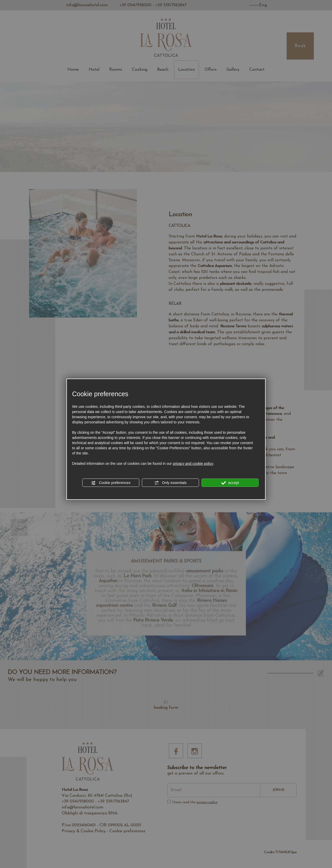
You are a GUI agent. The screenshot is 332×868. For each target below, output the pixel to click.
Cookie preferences (111, 483)
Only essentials (171, 483)
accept (230, 483)
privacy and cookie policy (193, 464)
